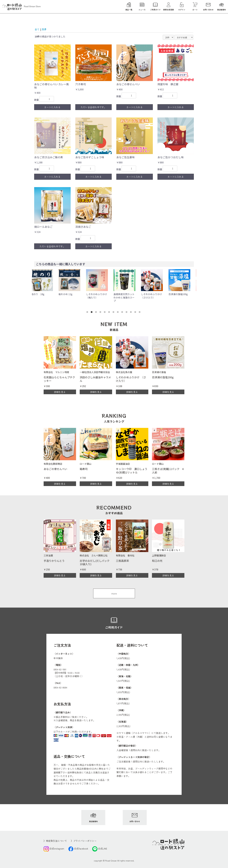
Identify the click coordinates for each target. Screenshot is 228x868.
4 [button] (101, 313)
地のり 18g (41, 294)
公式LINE (100, 848)
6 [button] (110, 313)
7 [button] (114, 313)
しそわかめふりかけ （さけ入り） (156, 296)
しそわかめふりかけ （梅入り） (101, 296)
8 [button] (118, 313)
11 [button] (131, 313)
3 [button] (97, 313)
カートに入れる (52, 107)
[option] (46, 282)
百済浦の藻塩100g (181, 294)
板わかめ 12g (69, 294)
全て (37, 29)
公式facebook (78, 848)
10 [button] (127, 313)
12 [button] (136, 313)
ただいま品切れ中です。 (93, 107)
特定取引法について (56, 841)
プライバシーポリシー (85, 841)
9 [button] (123, 313)
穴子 (44, 29)
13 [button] (140, 313)
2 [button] (92, 313)
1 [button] (88, 313)
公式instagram (54, 848)
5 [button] (105, 313)
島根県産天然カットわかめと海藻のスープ (127, 297)
